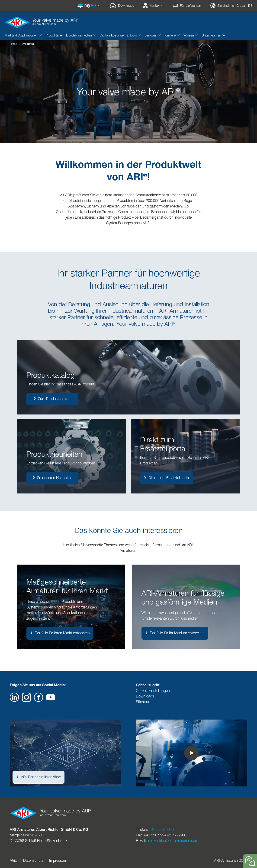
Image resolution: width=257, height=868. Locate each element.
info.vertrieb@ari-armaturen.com (173, 841)
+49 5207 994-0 (162, 830)
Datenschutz (33, 860)
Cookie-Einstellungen (153, 691)
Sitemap (142, 702)
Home (13, 44)
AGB (14, 860)
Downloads (145, 696)
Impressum (58, 860)
